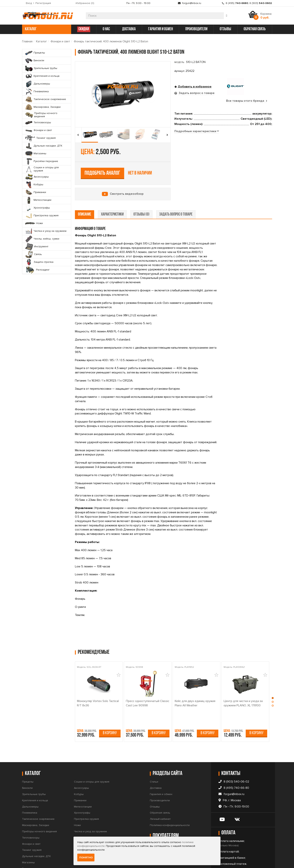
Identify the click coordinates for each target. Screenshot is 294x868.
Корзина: (266, 16)
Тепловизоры (31, 815)
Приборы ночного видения (39, 809)
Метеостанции (83, 784)
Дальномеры (30, 784)
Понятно (86, 858)
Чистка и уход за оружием (90, 809)
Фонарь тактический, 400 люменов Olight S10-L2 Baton (111, 41)
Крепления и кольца (35, 778)
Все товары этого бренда (247, 101)
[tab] (197, 178)
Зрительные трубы (34, 772)
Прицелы (28, 759)
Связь (78, 828)
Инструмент (81, 822)
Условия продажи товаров (167, 828)
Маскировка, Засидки (36, 803)
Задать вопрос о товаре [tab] (196, 93)
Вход (29, 3)
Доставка (156, 766)
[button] (273, 677)
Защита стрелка (84, 834)
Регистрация (43, 3)
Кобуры (79, 772)
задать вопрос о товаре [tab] (176, 192)
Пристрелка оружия (86, 797)
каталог (46, 29)
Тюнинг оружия (32, 828)
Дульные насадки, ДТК (36, 834)
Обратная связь (160, 790)
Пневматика (30, 790)
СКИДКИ (84, 29)
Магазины (28, 840)
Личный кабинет (160, 797)
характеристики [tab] (112, 192)
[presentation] (78, 135)
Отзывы (155, 784)
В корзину (110, 711)
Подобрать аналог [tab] (202, 140)
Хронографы (82, 790)
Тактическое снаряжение (38, 797)
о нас (106, 29)
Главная (27, 41)
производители (196, 29)
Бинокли (27, 766)
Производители (160, 778)
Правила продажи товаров (167, 822)
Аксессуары (81, 766)
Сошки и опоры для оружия (92, 759)
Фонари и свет (60, 41)
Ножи (77, 803)
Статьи (154, 759)
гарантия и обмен (160, 29)
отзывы (225, 29)
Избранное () (85, 3)
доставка (129, 29)
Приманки (80, 778)
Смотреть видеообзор (127, 151)
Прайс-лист (157, 834)
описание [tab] (85, 192)
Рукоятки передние (34, 846)
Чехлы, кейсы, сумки (87, 815)
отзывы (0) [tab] (141, 192)
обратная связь (255, 29)
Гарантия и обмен (161, 772)
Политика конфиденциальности (170, 803)
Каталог (42, 41)
